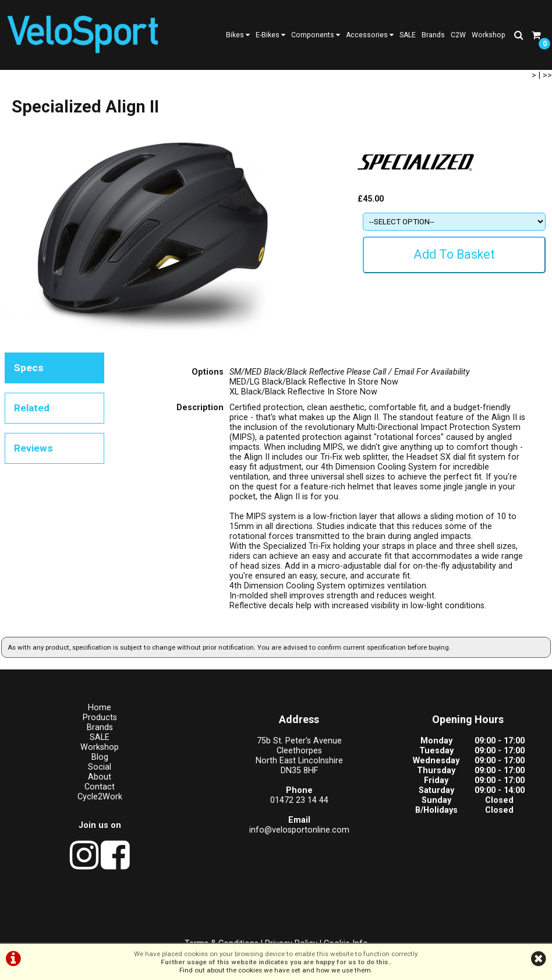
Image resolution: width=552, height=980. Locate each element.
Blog (69, 790)
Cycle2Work (69, 829)
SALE (408, 35)
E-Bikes (270, 35)
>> (547, 106)
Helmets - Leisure (125, 86)
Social (69, 800)
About (69, 810)
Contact (69, 819)
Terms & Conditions (222, 931)
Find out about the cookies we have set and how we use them (275, 970)
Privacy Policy (291, 931)
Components (316, 35)
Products (20, 86)
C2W (458, 35)
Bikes (238, 35)
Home (69, 740)
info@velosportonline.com (207, 863)
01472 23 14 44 (207, 833)
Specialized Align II (187, 86)
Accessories (370, 35)
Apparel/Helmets (66, 86)
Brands (433, 35)
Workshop (489, 35)
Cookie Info (346, 931)
